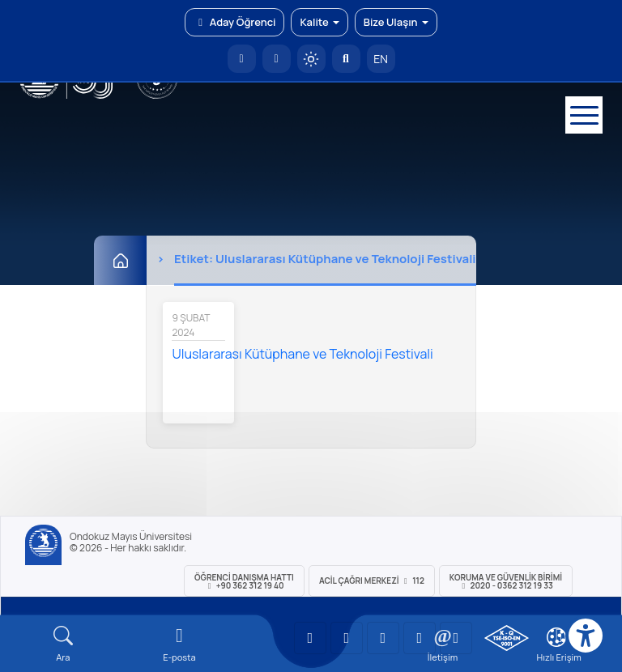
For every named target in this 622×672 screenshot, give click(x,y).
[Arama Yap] (346, 59)
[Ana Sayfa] (120, 260)
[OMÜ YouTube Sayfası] (310, 638)
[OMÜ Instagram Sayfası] (383, 638)
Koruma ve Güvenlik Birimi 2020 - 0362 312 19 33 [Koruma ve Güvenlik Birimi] (506, 581)
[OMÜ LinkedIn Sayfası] (347, 638)
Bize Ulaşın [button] (396, 22)
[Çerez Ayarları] (556, 637)
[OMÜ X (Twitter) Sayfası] (420, 638)
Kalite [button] (319, 22)
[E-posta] (277, 59)
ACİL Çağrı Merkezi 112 (372, 581)
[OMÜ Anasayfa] (242, 59)
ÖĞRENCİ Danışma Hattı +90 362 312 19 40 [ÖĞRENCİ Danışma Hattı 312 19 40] (244, 581)
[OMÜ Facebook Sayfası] (456, 638)
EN (381, 59)
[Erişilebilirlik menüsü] (586, 636)
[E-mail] (180, 644)
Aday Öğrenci (234, 22)
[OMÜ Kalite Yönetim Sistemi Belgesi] (507, 638)
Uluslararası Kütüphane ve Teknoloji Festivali (302, 354)
